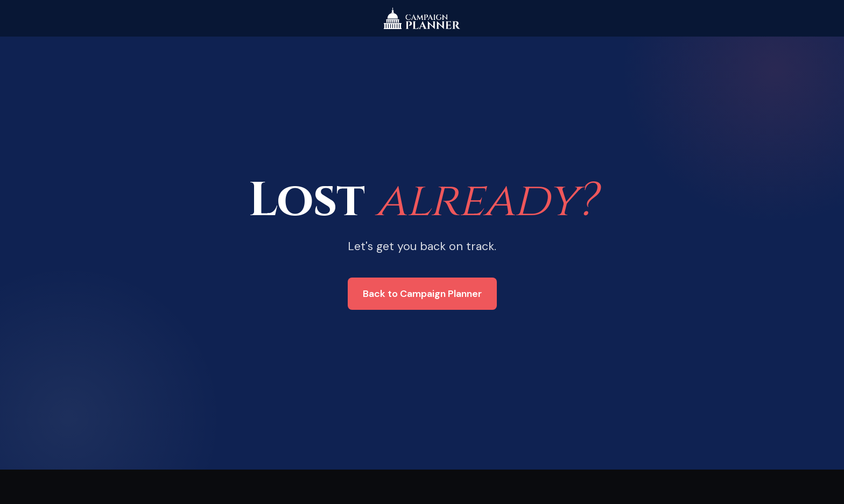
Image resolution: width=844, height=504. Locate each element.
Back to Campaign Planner (422, 294)
